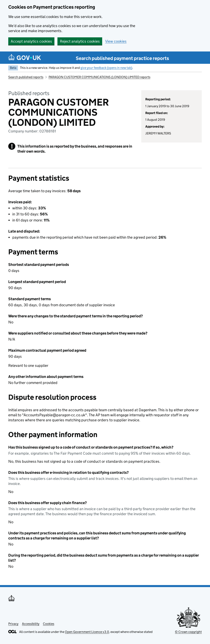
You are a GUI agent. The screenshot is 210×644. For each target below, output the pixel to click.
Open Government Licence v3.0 (87, 632)
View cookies (116, 41)
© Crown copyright (188, 632)
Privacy (13, 624)
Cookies (49, 624)
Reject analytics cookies (80, 41)
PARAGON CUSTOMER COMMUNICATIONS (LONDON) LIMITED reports (99, 77)
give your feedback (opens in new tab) (106, 68)
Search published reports (26, 77)
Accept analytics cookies (31, 41)
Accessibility (31, 624)
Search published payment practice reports (122, 58)
